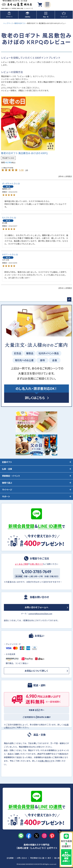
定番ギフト (7, 462)
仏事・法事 (7, 469)
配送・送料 (39, 685)
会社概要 (10, 858)
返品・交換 (39, 735)
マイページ (7, 490)
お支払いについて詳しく (36, 671)
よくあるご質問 (21, 564)
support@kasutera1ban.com (40, 614)
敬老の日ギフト (20, 23)
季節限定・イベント (11, 476)
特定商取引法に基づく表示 (41, 858)
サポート (6, 497)
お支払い (39, 636)
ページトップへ (69, 299)
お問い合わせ (22, 858)
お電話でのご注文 (39, 558)
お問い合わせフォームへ (36, 607)
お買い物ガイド (36, 564)
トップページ (8, 23)
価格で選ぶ (7, 483)
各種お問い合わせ (39, 597)
